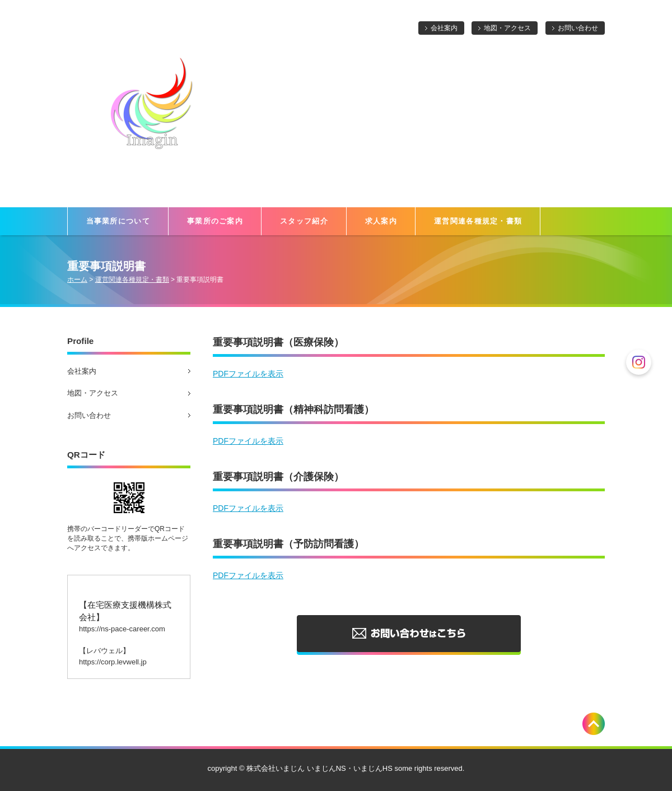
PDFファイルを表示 (248, 374)
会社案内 (444, 28)
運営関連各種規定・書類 (478, 221)
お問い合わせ (578, 28)
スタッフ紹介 (304, 221)
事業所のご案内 (215, 221)
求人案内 (381, 221)
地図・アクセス (507, 28)
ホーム (77, 280)
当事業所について (118, 221)
